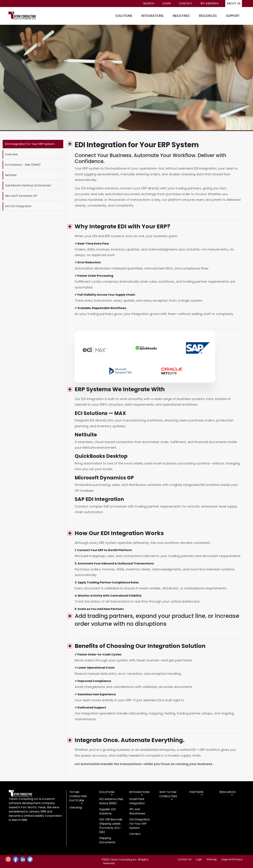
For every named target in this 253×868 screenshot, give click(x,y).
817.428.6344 (210, 3)
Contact (186, 3)
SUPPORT (233, 16)
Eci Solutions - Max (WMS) (23, 165)
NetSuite (11, 175)
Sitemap (212, 859)
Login (166, 3)
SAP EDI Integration (18, 206)
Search (149, 3)
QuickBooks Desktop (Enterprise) (28, 185)
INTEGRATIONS (153, 16)
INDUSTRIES (181, 16)
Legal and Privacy (232, 859)
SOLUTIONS (124, 16)
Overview (11, 154)
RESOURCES (208, 16)
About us (234, 3)
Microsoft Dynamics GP (21, 196)
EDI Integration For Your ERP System (30, 144)
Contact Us (185, 859)
